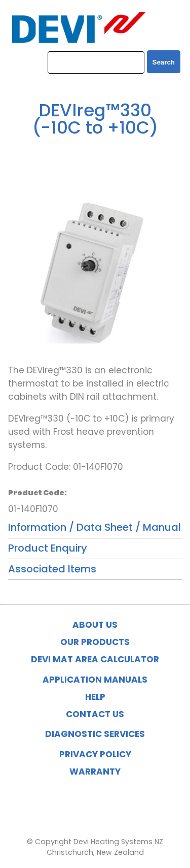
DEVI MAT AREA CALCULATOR (95, 659)
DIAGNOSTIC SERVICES (95, 734)
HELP (95, 697)
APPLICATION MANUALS (95, 680)
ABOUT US (95, 625)
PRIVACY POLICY (95, 754)
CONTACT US (95, 714)
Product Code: (37, 493)
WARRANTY (95, 771)
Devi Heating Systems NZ (118, 842)
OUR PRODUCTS (95, 642)
